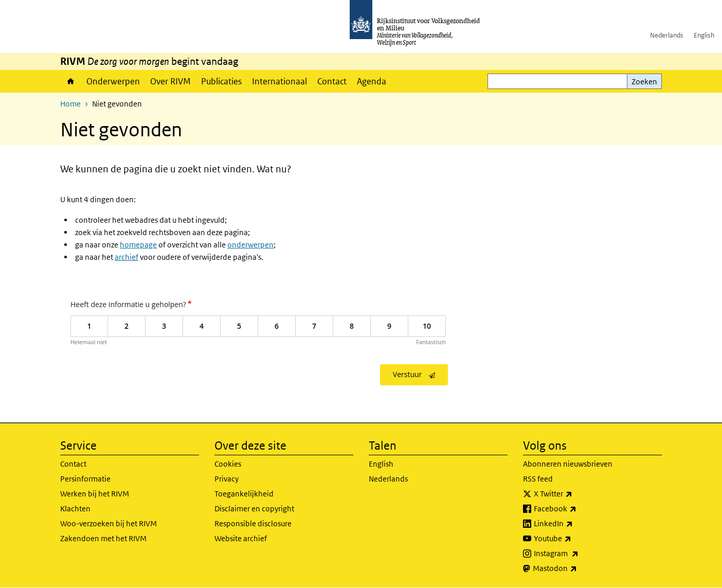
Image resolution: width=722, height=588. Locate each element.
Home (71, 81)
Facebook (578, 509)
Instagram (579, 554)
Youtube (575, 539)
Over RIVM (170, 81)
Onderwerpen (113, 81)
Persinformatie (85, 479)
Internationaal (279, 81)
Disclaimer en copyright (254, 509)
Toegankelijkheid (244, 494)
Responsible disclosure (253, 523)
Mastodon (577, 568)
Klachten (75, 509)
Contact (332, 81)
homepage (138, 245)
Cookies (228, 464)
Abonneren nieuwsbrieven (568, 464)
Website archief (241, 538)
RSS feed (538, 479)
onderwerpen (250, 245)
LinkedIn (576, 524)
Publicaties (221, 81)
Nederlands (667, 35)
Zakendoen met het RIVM (103, 538)
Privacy (227, 479)
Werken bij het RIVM (95, 494)
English (704, 35)
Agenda (372, 81)
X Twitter (576, 494)
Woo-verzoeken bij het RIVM (109, 523)
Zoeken (644, 82)
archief (127, 257)
